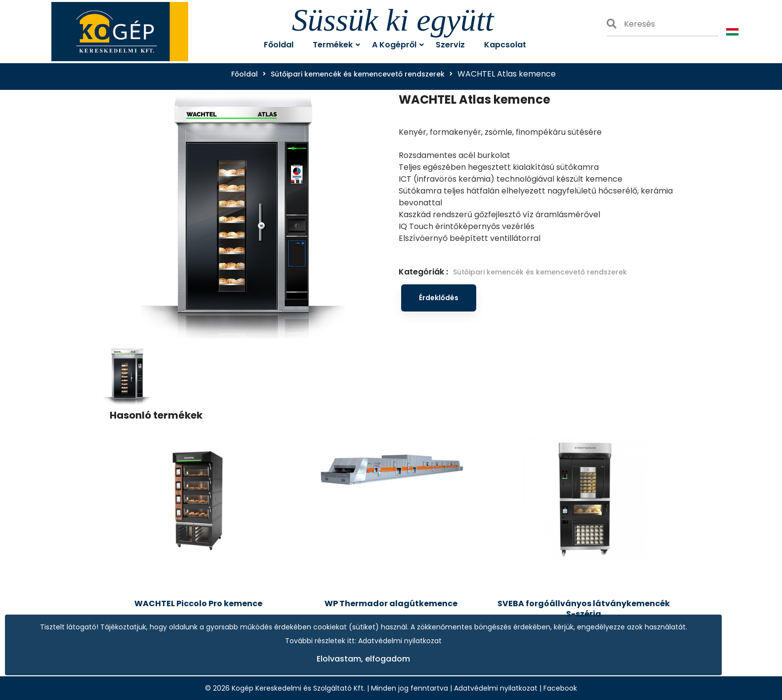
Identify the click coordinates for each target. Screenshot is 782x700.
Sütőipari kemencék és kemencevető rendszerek (358, 74)
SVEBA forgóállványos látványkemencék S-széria (584, 609)
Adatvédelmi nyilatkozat (496, 688)
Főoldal (245, 74)
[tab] (127, 372)
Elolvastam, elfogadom (363, 659)
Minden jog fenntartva (410, 688)
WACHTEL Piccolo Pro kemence (198, 603)
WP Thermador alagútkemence (391, 603)
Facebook (560, 688)
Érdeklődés (439, 298)
